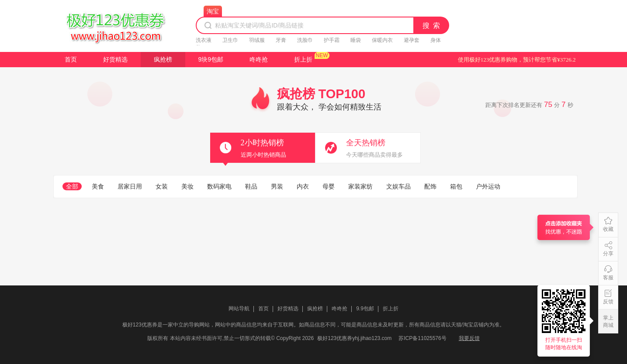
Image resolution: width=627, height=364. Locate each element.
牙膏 (281, 40)
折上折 (303, 59)
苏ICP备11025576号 (422, 338)
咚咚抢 (259, 59)
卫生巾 (230, 40)
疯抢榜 (163, 59)
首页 (71, 59)
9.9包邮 (365, 309)
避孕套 (412, 40)
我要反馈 (469, 338)
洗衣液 (204, 40)
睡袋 (356, 40)
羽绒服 (257, 40)
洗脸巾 (305, 40)
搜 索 (432, 26)
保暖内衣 (382, 40)
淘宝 (213, 11)
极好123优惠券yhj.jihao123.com (354, 338)
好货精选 (115, 59)
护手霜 (332, 40)
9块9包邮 (211, 59)
